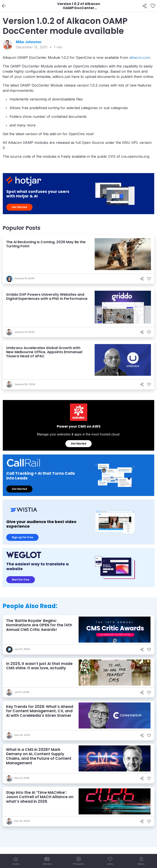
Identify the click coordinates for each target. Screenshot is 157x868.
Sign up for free (22, 537)
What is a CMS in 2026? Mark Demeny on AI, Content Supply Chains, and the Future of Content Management (39, 756)
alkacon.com (140, 57)
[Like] (153, 6)
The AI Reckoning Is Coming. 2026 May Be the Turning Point (46, 244)
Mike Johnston (29, 42)
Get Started (19, 207)
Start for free (21, 580)
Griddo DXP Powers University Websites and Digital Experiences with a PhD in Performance (47, 297)
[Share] (145, 6)
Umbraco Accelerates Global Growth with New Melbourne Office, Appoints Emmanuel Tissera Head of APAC (44, 352)
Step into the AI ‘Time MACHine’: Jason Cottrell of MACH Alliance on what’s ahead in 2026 (40, 797)
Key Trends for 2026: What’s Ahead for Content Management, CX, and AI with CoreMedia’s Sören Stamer (40, 711)
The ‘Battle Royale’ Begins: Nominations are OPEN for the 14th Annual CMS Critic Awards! (39, 625)
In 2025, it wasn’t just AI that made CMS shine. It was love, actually (39, 666)
